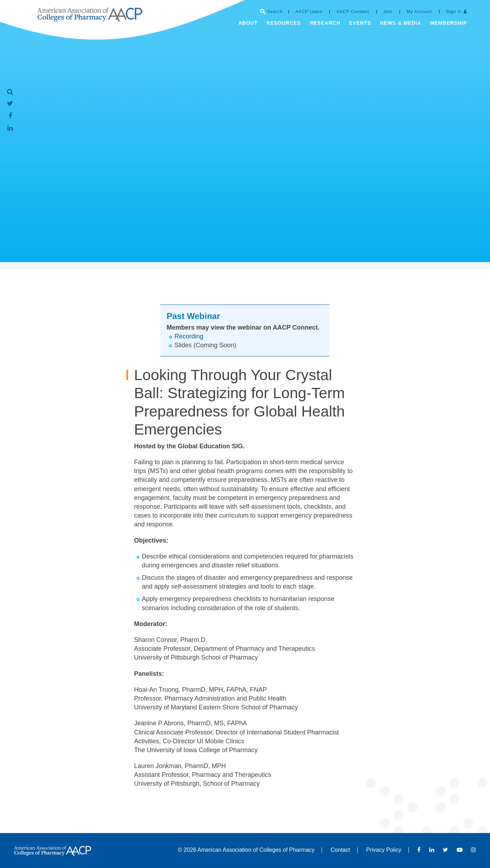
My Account (419, 12)
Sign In (454, 12)
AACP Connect (353, 12)
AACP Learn (309, 12)
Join (388, 12)
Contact (340, 850)
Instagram (473, 850)
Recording (189, 336)
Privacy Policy (384, 850)
